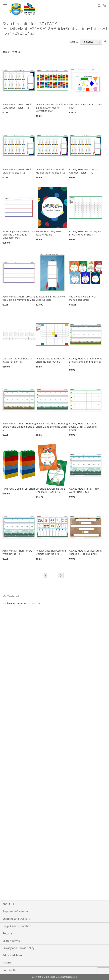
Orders (7, 963)
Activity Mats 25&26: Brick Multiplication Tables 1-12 (50, 171)
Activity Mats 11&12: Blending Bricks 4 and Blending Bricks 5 (19, 427)
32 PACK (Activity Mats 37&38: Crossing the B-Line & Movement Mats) (19, 235)
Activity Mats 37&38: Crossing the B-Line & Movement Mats (19, 298)
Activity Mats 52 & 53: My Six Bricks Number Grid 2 (52, 360)
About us (8, 904)
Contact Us (9, 970)
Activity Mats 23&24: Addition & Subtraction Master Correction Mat (52, 108)
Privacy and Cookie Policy (18, 948)
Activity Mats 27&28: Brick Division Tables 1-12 (17, 171)
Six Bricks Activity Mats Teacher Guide (48, 233)
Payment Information (16, 911)
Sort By (74, 42)
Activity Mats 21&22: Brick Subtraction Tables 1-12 (17, 106)
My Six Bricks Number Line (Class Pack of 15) (17, 360)
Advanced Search (13, 955)
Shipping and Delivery (16, 919)
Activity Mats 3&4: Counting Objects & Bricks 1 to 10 (51, 552)
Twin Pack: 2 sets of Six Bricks (19, 489)
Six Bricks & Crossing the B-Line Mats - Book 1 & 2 (51, 490)
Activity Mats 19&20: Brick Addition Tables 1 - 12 (83, 171)
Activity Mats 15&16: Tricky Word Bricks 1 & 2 (17, 552)
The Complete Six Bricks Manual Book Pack (82, 298)
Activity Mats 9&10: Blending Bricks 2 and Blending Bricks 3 (52, 427)
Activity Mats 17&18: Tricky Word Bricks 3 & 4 (84, 490)
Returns (8, 933)
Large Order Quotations (18, 926)
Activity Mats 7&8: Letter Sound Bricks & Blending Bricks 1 (83, 427)
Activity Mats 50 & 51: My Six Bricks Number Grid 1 (85, 233)
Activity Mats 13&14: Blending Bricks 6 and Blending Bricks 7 (86, 362)
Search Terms (11, 941)
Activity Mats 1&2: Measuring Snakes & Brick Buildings (85, 552)
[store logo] (23, 9)
